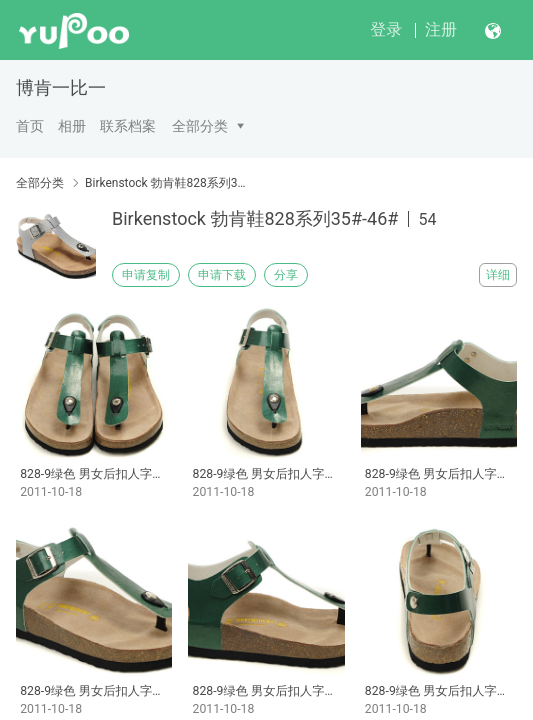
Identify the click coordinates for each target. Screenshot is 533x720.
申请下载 (222, 275)
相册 (72, 126)
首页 (30, 126)
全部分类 (200, 126)
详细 (498, 275)
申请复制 (146, 275)
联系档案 (128, 126)
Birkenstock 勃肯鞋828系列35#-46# (166, 183)
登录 (386, 29)
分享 (286, 275)
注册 (441, 29)
